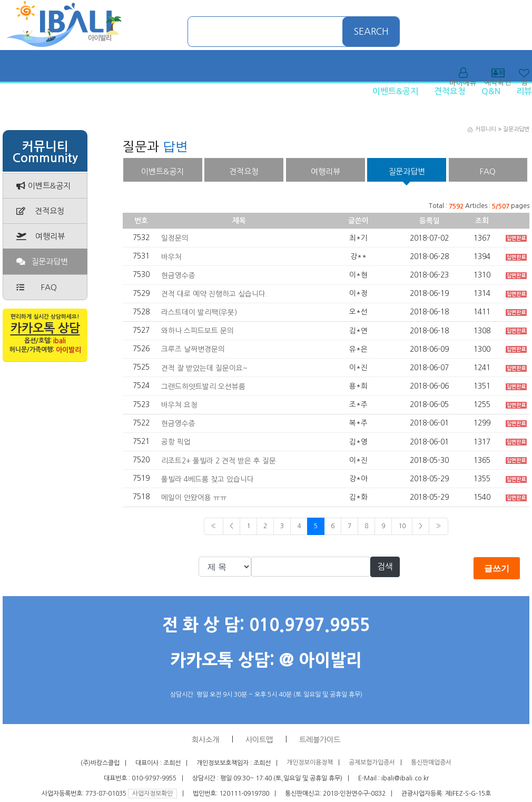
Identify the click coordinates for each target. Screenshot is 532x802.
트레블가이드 (320, 740)
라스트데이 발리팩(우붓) (199, 312)
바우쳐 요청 (179, 405)
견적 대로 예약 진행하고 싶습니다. (214, 294)
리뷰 (524, 91)
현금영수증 (178, 275)
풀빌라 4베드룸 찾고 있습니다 (208, 479)
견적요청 (450, 91)
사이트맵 (259, 740)
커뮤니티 (486, 129)
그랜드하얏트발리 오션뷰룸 (203, 387)
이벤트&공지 (395, 91)
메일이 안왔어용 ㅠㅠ (194, 498)
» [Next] (439, 526)
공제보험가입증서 (372, 763)
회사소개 (205, 740)
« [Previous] (214, 526)
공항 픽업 (176, 442)
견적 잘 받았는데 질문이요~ (204, 368)
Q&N (491, 91)
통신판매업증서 (431, 763)
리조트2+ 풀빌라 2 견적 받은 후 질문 (219, 460)
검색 (385, 567)
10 (402, 526)
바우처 (171, 256)
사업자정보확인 (152, 794)
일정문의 (175, 238)
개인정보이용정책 (310, 763)
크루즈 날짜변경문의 (193, 349)
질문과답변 (516, 129)
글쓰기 (497, 568)
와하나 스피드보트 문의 (198, 331)
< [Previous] (231, 526)
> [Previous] (421, 526)
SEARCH (371, 32)
